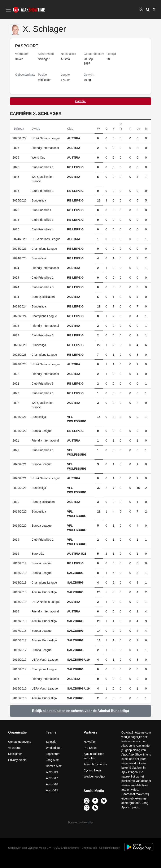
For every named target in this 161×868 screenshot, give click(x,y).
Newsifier (90, 742)
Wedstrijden (54, 748)
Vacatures (15, 748)
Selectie (51, 742)
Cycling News (93, 770)
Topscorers (53, 754)
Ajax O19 (52, 772)
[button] (148, 9)
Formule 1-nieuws (95, 764)
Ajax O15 (52, 790)
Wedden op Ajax (94, 776)
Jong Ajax (52, 760)
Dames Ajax (54, 766)
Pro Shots (90, 748)
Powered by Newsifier (80, 823)
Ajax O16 (52, 784)
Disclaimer (15, 754)
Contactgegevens (20, 742)
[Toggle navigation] (9, 10)
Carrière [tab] (81, 101)
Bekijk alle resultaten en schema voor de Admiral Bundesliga (81, 711)
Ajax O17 (52, 778)
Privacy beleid (17, 760)
